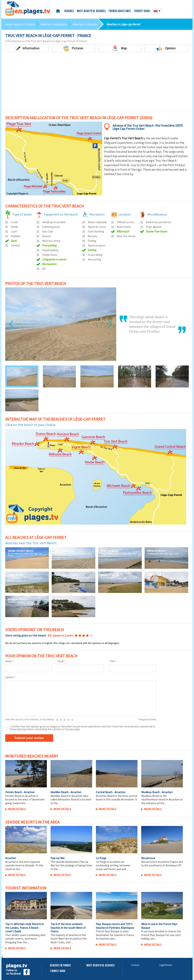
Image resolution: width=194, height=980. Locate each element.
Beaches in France (60, 966)
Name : (10, 661)
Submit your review (29, 738)
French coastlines (120, 11)
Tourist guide (142, 11)
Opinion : (11, 677)
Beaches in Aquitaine (54, 24)
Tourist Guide (58, 971)
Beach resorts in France (20, 24)
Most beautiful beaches (91, 11)
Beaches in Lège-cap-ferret (123, 24)
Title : (113, 661)
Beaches (69, 11)
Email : (62, 661)
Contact (135, 965)
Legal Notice (166, 965)
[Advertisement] (97, 84)
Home (59, 11)
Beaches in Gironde (85, 24)
